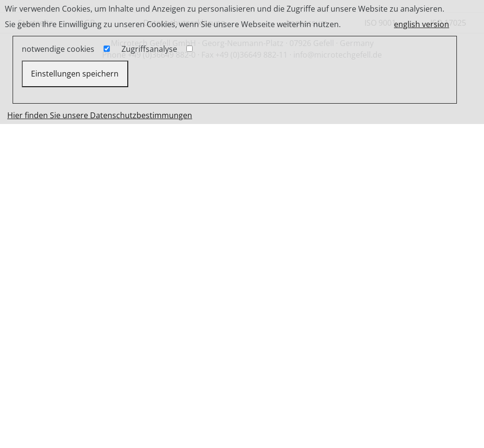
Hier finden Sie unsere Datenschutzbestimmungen (100, 115)
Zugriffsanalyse (149, 49)
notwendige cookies (58, 49)
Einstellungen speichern (75, 74)
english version (422, 24)
